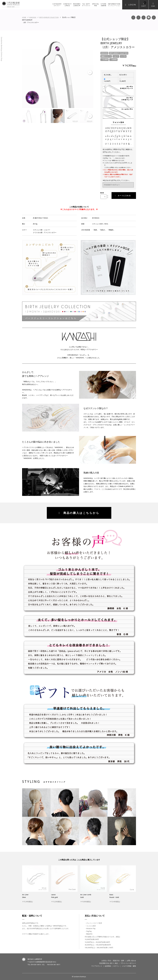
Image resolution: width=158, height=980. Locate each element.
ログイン (116, 966)
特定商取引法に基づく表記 (109, 963)
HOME (24, 17)
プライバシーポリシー (128, 963)
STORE (104, 5)
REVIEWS (77, 5)
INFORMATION (114, 5)
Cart (144, 4)
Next (90, 73)
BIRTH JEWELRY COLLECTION (49, 17)
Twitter (154, 18)
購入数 (102, 193)
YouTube (144, 18)
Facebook (133, 18)
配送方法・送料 (119, 961)
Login (132, 5)
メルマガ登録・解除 (129, 966)
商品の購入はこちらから (79, 513)
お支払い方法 (106, 961)
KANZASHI (33, 17)
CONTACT (68, 5)
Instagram (138, 18)
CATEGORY (57, 5)
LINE (149, 18)
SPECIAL (96, 5)
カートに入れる (123, 196)
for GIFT (86, 5)
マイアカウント (97, 966)
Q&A (153, 6)
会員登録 (108, 966)
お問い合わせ (131, 961)
